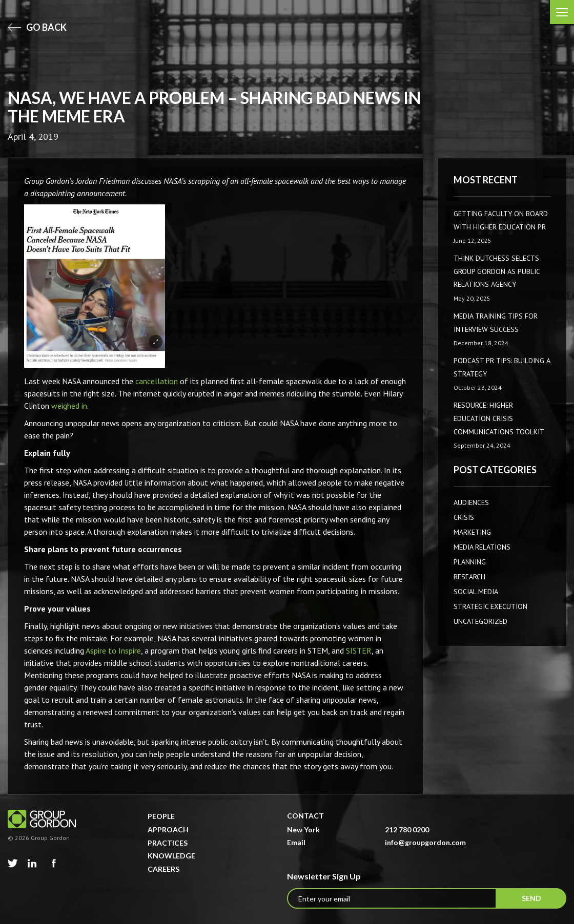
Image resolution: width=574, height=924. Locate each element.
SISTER (359, 650)
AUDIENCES (471, 502)
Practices (168, 843)
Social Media (476, 592)
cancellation (157, 381)
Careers (163, 869)
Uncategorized (480, 621)
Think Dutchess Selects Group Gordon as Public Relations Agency (497, 271)
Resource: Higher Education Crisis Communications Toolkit (499, 418)
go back (37, 27)
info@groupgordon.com (425, 842)
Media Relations (482, 547)
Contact (305, 816)
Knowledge (171, 856)
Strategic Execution (490, 606)
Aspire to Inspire (113, 650)
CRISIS (464, 517)
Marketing (472, 532)
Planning (470, 562)
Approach (168, 829)
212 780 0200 (407, 829)
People (161, 816)
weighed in (69, 406)
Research (469, 577)
